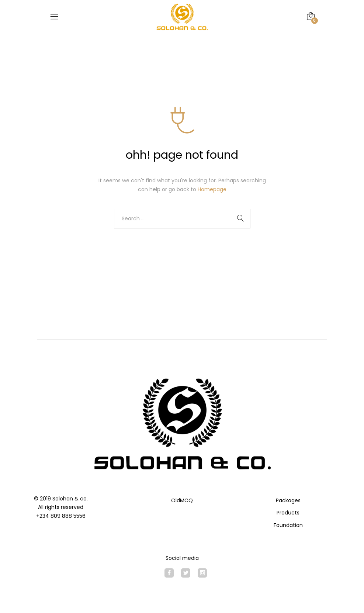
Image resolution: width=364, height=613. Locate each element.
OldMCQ (182, 500)
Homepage (212, 189)
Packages (288, 500)
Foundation (288, 525)
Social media (182, 558)
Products (288, 513)
